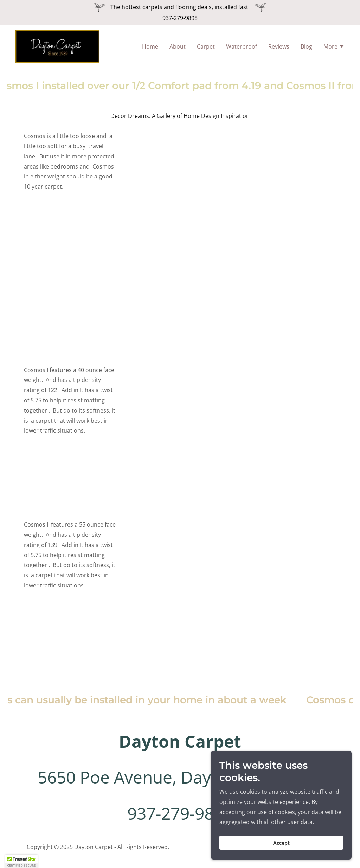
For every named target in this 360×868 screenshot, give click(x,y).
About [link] (178, 48)
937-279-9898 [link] (180, 18)
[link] (61, 47)
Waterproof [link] (242, 48)
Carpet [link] (206, 48)
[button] (334, 49)
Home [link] (150, 48)
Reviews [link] (279, 48)
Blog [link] (306, 48)
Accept (281, 843)
